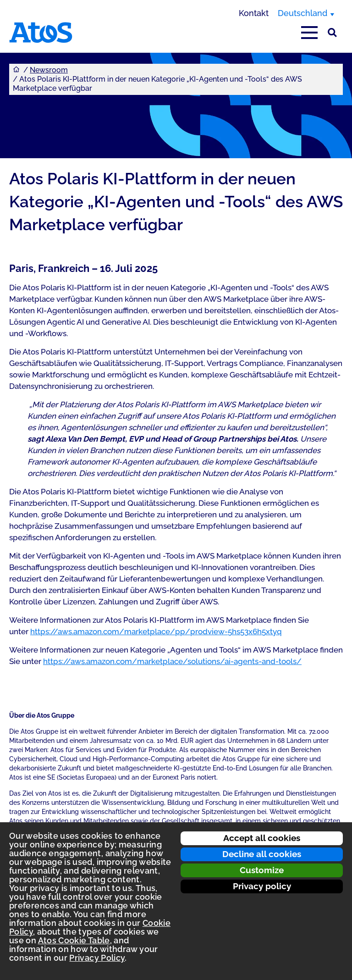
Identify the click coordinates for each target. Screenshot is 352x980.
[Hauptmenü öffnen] (309, 33)
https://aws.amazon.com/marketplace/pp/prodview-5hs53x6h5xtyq (156, 631)
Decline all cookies (262, 854)
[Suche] (332, 33)
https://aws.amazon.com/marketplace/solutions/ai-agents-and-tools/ (172, 661)
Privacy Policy (97, 958)
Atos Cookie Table (74, 940)
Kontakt (254, 13)
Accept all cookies (262, 838)
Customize (262, 870)
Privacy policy (262, 886)
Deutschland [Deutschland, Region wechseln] (302, 13)
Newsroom (49, 70)
